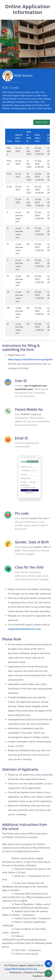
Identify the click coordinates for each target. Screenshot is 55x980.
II (7, 212)
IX (8, 324)
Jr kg (9, 174)
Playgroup (9, 151)
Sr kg (9, 187)
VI (8, 276)
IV (8, 244)
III (8, 228)
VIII (8, 308)
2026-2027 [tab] (42, 122)
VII (8, 292)
